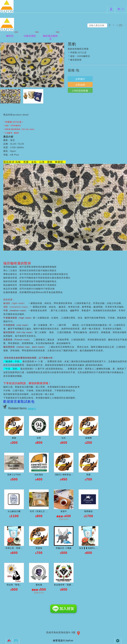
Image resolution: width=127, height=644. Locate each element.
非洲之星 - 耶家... (14, 548)
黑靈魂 (39, 548)
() (120, 25)
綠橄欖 (89, 438)
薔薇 (14, 438)
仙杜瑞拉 (39, 475)
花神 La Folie (14, 475)
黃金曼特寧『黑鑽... (64, 585)
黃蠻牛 (64, 511)
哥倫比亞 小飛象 (64, 548)
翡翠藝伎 (88, 511)
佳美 (39, 438)
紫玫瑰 (39, 585)
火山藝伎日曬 (14, 511)
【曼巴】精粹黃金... (64, 475)
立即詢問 (80, 85)
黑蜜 (88, 475)
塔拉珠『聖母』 (14, 585)
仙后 (64, 438)
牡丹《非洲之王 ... (39, 511)
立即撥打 (80, 79)
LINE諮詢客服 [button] (80, 91)
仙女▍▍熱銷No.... (89, 548)
